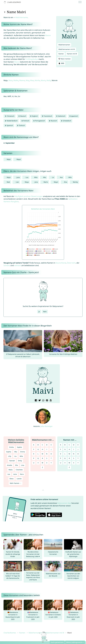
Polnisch (25, 121)
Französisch (47, 116)
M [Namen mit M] (69, 454)
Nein (45, 312)
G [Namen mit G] (65, 449)
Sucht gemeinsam (57, 642)
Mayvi (19, 159)
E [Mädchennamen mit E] (51, 445)
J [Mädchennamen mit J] (51, 449)
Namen (61, 54)
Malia (11, 470)
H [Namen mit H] (69, 449)
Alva (66, 182)
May (28, 80)
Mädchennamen (64, 45)
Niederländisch (11, 121)
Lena (15, 474)
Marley (75, 182)
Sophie (19, 447)
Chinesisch (10, 116)
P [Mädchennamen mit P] (34, 458)
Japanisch (74, 116)
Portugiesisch (39, 121)
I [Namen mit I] (74, 449)
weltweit (18, 265)
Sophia (9, 452)
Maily (49, 80)
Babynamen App (64, 503)
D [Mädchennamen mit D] (47, 445)
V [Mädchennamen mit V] (38, 463)
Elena (12, 479)
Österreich (71, 263)
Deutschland (61, 263)
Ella (17, 465)
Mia (16, 452)
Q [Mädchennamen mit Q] (38, 458)
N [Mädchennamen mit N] (47, 454)
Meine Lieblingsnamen (74, 642)
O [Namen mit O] (78, 454)
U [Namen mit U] (61, 463)
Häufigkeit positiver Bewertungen (29, 196)
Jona (36, 182)
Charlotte (19, 470)
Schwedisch (66, 121)
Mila (36, 177)
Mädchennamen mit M (67, 49)
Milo (70, 177)
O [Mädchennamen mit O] (51, 454)
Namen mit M (72, 54)
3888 (61, 63)
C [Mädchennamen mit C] (42, 445)
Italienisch (61, 116)
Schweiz (7, 265)
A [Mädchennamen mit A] (34, 445)
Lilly (10, 456)
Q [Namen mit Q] (65, 458)
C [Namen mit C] (69, 445)
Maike (16, 80)
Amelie (10, 465)
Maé (8, 182)
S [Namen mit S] (74, 458)
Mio (45, 177)
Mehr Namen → (16, 483)
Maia (10, 80)
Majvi (9, 159)
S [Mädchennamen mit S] (47, 458)
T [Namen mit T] (78, 458)
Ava (61, 177)
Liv (53, 177)
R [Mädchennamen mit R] (42, 458)
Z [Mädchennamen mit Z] (42, 467)
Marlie (37, 80)
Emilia (12, 447)
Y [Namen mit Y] (78, 463)
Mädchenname (21, 17)
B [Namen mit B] (65, 445)
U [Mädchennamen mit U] (34, 463)
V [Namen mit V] (65, 463)
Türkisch (21, 125)
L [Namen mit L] (65, 454)
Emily (20, 461)
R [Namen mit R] (69, 458)
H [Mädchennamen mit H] (42, 449)
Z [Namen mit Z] (69, 467)
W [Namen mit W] (69, 463)
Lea (9, 474)
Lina (23, 465)
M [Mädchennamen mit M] (42, 454)
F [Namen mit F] (61, 449)
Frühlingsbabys (32, 59)
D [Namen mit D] (74, 445)
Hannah (12, 461)
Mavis (43, 80)
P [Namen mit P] (61, 458)
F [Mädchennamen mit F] (34, 449)
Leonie (19, 479)
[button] (29, 382)
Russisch (53, 121)
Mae (32, 80)
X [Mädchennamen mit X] (47, 463)
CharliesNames (10, 633)
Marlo (46, 182)
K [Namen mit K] (61, 454)
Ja (39, 312)
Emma (23, 452)
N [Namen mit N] (74, 454)
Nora (22, 474)
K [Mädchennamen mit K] (34, 454)
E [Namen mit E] (78, 445)
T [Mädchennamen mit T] (51, 458)
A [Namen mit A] (61, 445)
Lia (15, 456)
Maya (27, 182)
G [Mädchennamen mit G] (38, 449)
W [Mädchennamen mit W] (42, 463)
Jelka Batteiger (47, 426)
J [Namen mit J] (78, 449)
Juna (18, 177)
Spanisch (9, 125)
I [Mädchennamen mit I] (47, 449)
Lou (27, 177)
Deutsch (22, 116)
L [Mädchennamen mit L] (38, 454)
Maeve (48, 35)
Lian (17, 182)
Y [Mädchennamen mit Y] (51, 463)
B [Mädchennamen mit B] (38, 445)
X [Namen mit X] (74, 463)
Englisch (34, 116)
